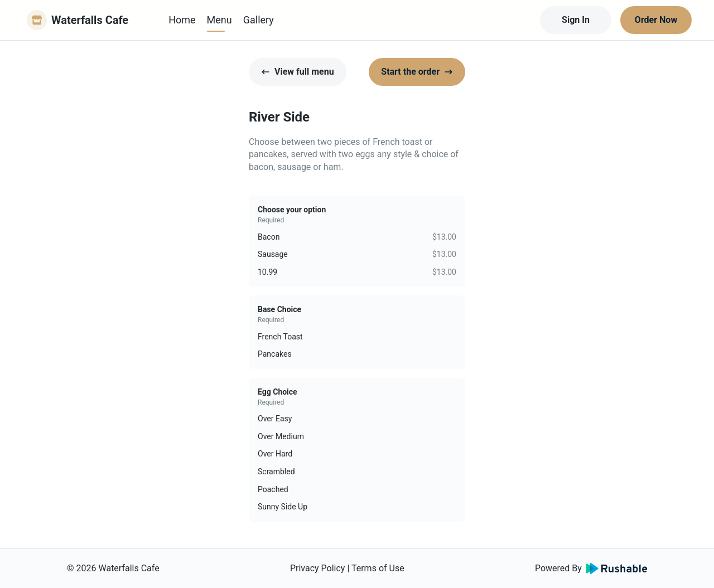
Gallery (259, 20)
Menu (219, 20)
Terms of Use (378, 568)
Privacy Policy (318, 568)
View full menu (298, 72)
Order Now (656, 20)
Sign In (576, 20)
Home (182, 20)
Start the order (417, 72)
